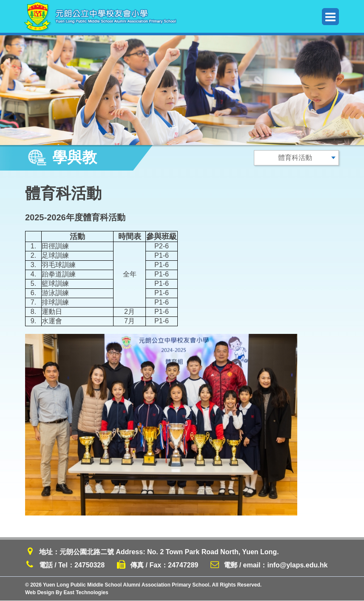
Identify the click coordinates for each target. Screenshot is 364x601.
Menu (330, 17)
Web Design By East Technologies (67, 593)
